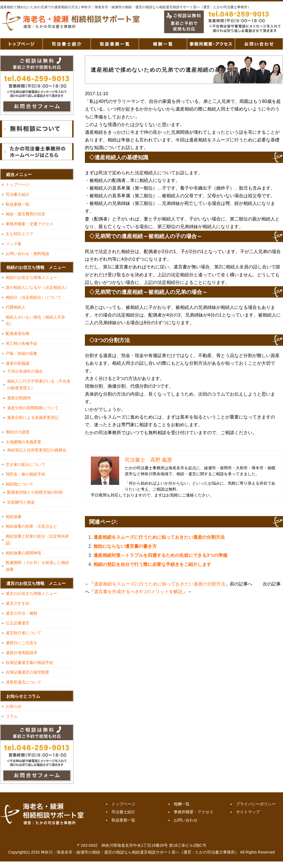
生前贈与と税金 (21, 502)
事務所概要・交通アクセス (29, 224)
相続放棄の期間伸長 (23, 553)
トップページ (21, 44)
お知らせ (14, 706)
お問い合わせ (259, 44)
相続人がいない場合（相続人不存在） (35, 321)
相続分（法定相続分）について (33, 297)
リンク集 (14, 244)
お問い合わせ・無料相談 (27, 254)
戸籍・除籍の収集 (22, 353)
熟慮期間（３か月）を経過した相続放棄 (37, 566)
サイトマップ (248, 812)
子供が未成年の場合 (25, 371)
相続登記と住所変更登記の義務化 (37, 450)
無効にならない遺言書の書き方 (125, 546)
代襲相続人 (16, 307)
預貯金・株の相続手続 (25, 474)
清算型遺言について (23, 682)
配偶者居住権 (18, 334)
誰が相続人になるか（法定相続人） (37, 287)
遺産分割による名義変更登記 (33, 417)
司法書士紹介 (67, 44)
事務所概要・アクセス (211, 44)
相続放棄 (14, 517)
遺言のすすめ (18, 603)
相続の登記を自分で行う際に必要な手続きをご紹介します (152, 564)
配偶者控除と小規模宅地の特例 (35, 492)
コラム (12, 716)
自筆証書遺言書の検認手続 (29, 663)
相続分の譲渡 (18, 432)
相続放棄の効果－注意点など (31, 526)
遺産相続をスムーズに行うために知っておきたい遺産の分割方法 (159, 537)
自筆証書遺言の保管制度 (27, 672)
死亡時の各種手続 (22, 343)
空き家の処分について (25, 464)
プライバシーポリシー (256, 804)
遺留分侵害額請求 (22, 653)
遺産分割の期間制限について (33, 408)
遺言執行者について (23, 633)
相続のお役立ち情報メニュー (31, 277)
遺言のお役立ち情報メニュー (31, 593)
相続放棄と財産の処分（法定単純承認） (37, 540)
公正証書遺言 (18, 623)
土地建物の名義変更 (23, 442)
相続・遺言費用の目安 (25, 214)
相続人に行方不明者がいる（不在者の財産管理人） (39, 385)
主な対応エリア (20, 234)
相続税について (20, 484)
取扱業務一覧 (115, 44)
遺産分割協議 (18, 363)
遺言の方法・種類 (22, 613)
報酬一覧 (163, 44)
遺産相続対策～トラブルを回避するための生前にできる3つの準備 (160, 555)
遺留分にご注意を (22, 643)
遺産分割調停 (19, 398)
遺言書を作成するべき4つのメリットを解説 (138, 592)
